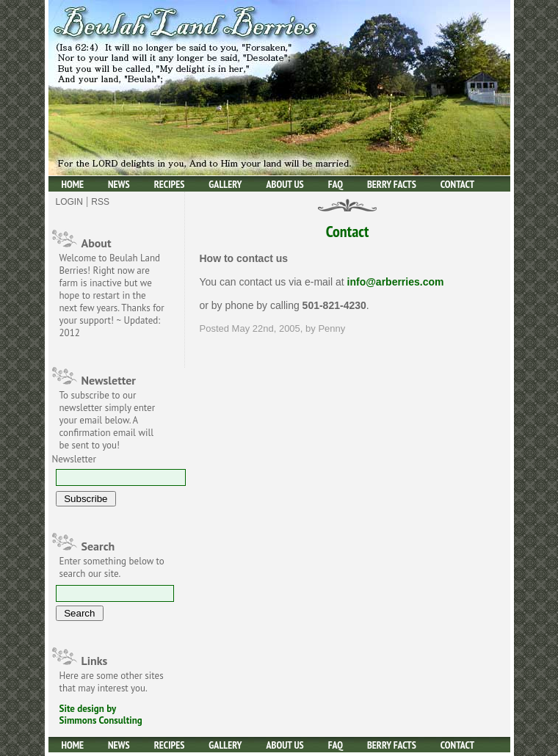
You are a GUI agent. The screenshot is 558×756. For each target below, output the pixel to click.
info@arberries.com (396, 282)
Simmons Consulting (101, 720)
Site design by (88, 709)
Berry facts (392, 184)
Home (73, 184)
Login (69, 202)
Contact (457, 184)
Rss (100, 202)
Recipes (170, 184)
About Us (285, 184)
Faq (336, 184)
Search (98, 546)
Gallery (225, 184)
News (119, 184)
